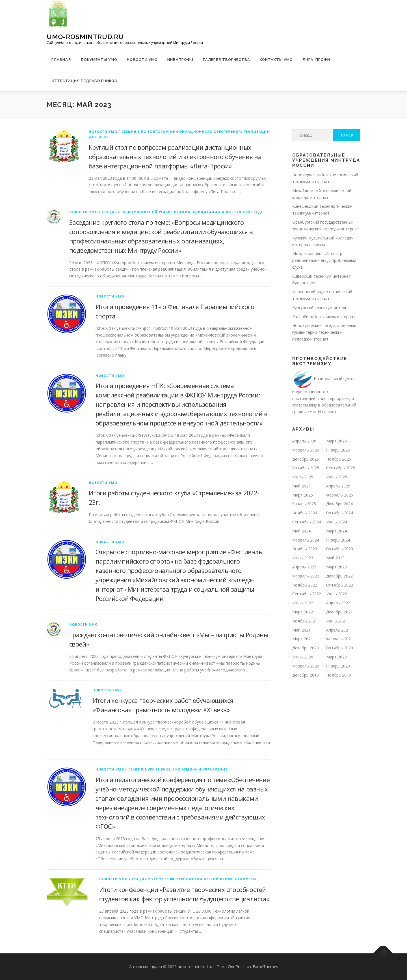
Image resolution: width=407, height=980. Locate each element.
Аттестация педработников (84, 81)
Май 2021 (301, 630)
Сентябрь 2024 (307, 522)
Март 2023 (336, 567)
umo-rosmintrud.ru (85, 37)
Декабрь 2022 (339, 576)
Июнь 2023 (303, 558)
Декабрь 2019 (306, 675)
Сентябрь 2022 (307, 594)
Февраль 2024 (306, 540)
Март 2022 (303, 612)
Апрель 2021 (338, 630)
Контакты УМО (276, 60)
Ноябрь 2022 (305, 585)
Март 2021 (303, 639)
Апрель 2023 (304, 567)
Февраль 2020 (306, 666)
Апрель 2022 (338, 603)
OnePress (237, 967)
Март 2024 (336, 531)
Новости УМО (142, 60)
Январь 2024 (338, 540)
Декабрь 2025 (306, 459)
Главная (61, 60)
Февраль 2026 (306, 450)
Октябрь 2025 (306, 468)
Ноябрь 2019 (339, 675)
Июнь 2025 (337, 477)
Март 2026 (336, 441)
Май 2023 (335, 558)
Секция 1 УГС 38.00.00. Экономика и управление (178, 769)
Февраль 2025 (340, 495)
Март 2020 (336, 657)
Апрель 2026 (304, 441)
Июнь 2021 (337, 621)
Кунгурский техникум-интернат (322, 308)
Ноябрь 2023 (305, 549)
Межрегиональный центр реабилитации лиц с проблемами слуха (324, 260)
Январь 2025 (304, 504)
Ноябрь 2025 (339, 459)
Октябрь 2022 (340, 585)
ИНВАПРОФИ (180, 60)
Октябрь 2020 (340, 648)
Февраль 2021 (340, 639)
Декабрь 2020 (306, 648)
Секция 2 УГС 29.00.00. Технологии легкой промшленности (194, 879)
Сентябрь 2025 (341, 468)
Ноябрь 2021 (305, 621)
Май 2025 (301, 486)
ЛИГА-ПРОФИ (316, 60)
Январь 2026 (338, 450)
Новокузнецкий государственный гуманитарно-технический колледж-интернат (324, 332)
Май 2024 (301, 531)
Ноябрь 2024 (305, 513)
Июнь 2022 (303, 603)
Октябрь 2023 (340, 549)
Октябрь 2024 (340, 513)
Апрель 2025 (338, 486)
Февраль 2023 (306, 576)
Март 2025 (303, 495)
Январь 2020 (338, 666)
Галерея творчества (227, 60)
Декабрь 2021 (339, 612)
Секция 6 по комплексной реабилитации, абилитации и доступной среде (183, 212)
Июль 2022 (337, 594)
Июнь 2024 (337, 522)
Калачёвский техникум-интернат (324, 317)
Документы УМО (99, 60)
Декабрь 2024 (339, 504)
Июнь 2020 (303, 657)
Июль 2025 (303, 477)
